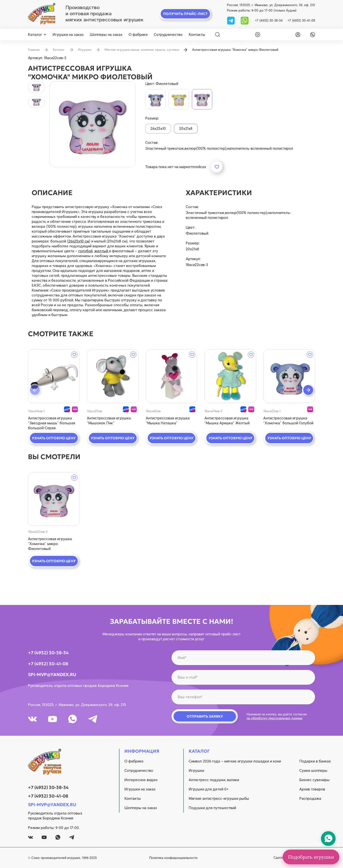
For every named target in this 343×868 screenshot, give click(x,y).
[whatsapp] (245, 20)
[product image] (92, 124)
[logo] (42, 14)
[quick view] (54, 376)
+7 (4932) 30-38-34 (269, 20)
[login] (297, 35)
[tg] (231, 20)
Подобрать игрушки (311, 857)
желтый (102, 251)
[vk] (32, 719)
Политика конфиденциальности (173, 858)
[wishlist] (257, 35)
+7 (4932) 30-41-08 (301, 20)
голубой (85, 251)
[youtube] (53, 719)
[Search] (218, 35)
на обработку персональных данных (275, 718)
